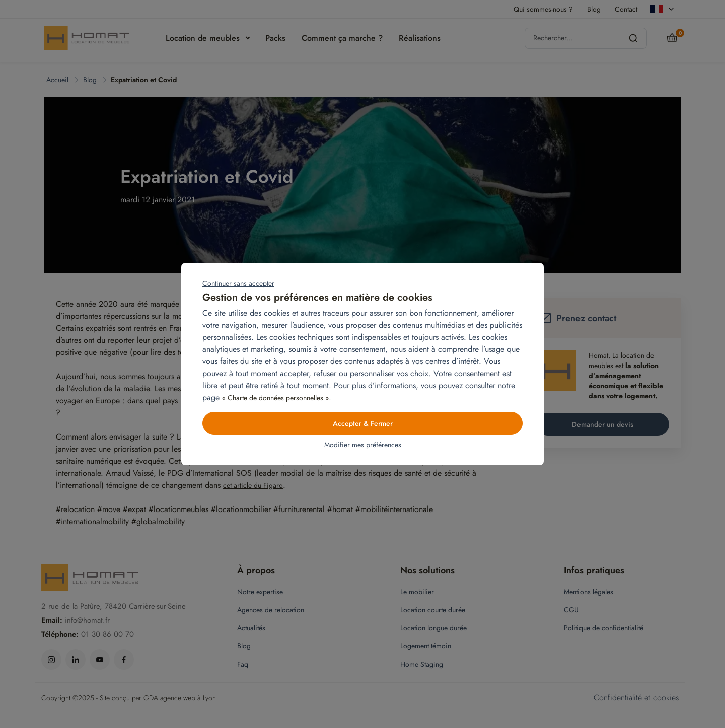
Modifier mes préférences (363, 445)
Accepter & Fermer (363, 423)
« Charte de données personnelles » (275, 398)
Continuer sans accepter (238, 283)
